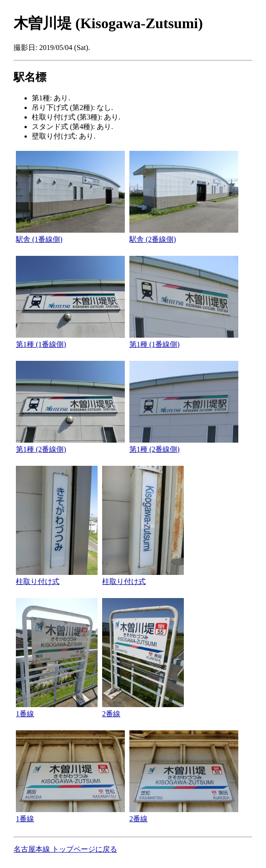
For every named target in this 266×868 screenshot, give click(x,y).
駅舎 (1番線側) (39, 239)
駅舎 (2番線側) (153, 239)
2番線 (111, 714)
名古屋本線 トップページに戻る (65, 849)
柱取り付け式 (38, 581)
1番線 (25, 714)
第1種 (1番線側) (41, 344)
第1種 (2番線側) (41, 449)
